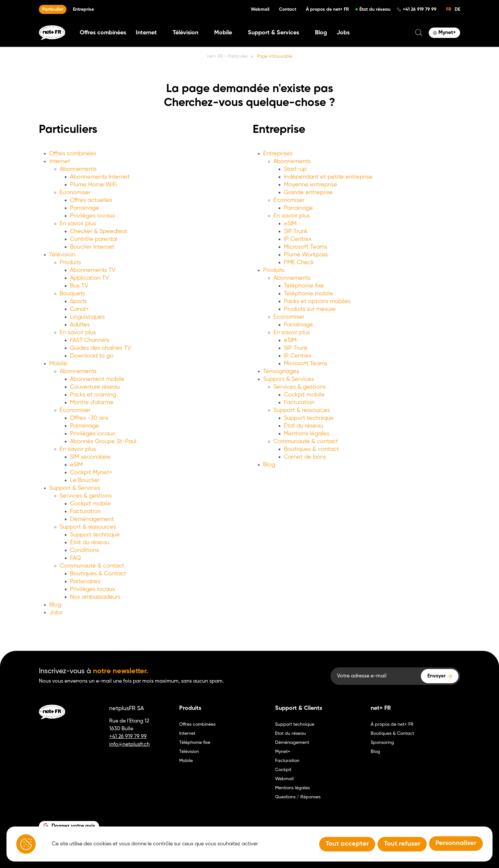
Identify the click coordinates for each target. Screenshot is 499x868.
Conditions (84, 550)
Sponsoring (382, 743)
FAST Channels (90, 340)
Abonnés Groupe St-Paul (103, 441)
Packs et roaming (93, 395)
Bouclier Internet (92, 247)
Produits (70, 263)
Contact (288, 9)
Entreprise (83, 9)
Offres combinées (103, 33)
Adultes (80, 325)
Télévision (62, 255)
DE (457, 9)
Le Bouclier (85, 480)
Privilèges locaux (93, 216)
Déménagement (92, 519)
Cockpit (283, 770)
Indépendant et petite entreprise (328, 177)
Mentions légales (307, 434)
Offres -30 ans (89, 418)
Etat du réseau (290, 733)
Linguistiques (87, 317)
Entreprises (278, 154)
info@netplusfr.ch (129, 745)
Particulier (53, 9)
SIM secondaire (90, 457)
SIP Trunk (296, 231)
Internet (60, 161)
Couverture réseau (95, 387)
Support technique (95, 535)
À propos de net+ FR (327, 9)
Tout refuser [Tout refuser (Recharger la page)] (402, 844)
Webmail (260, 9)
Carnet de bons (305, 457)
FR (449, 9)
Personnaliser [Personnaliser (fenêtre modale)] (456, 843)
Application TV (89, 278)
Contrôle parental (94, 239)
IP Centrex (298, 239)
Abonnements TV (93, 270)
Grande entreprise (308, 193)
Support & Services (75, 488)
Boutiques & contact (311, 449)
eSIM (76, 465)
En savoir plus (78, 224)
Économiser (75, 410)
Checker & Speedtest (99, 231)
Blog (321, 33)
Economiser (75, 193)
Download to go (92, 356)
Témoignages (281, 371)
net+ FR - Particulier (227, 56)
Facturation (85, 511)
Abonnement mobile (97, 379)
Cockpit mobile (90, 504)
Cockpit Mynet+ (91, 473)
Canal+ (80, 309)
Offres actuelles (91, 200)
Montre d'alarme (92, 403)
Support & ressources (88, 527)
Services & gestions (86, 496)
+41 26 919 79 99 (420, 9)
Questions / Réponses (298, 797)
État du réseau (375, 9)
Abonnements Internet (100, 177)
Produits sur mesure (310, 309)
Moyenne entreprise (311, 185)
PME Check (299, 263)
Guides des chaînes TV (100, 348)
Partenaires (85, 581)
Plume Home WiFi (93, 185)
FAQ (75, 558)
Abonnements (78, 169)
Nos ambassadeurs (95, 597)
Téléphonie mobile (308, 294)
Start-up (295, 169)
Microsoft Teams (306, 247)
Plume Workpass (306, 255)
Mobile (58, 364)
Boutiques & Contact (98, 574)
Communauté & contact (92, 566)
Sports (78, 301)
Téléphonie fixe (304, 286)
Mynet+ (283, 752)
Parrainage (85, 208)
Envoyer (436, 676)
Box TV (79, 286)
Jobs (343, 33)
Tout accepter (347, 844)
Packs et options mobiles (317, 301)
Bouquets (72, 294)
